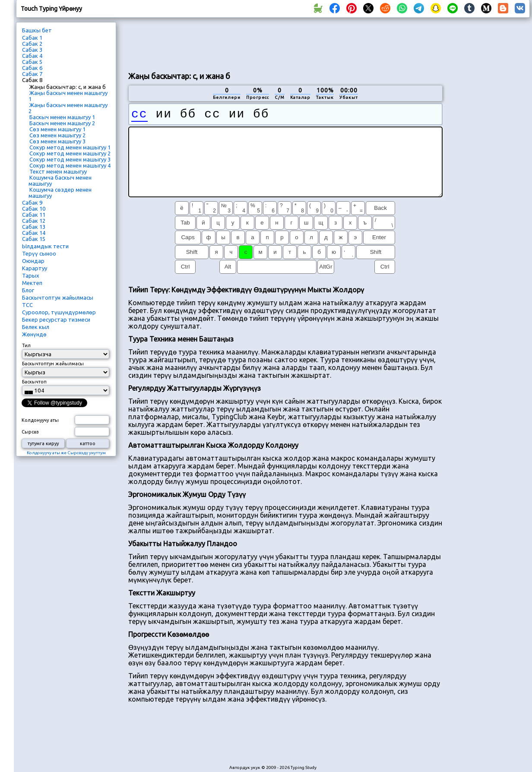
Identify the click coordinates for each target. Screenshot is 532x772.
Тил (26, 345)
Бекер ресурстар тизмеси (56, 320)
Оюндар (33, 261)
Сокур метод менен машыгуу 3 (70, 159)
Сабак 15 (34, 239)
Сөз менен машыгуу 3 (57, 141)
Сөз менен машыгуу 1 (57, 129)
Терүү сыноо (39, 253)
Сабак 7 (32, 74)
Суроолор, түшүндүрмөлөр (59, 312)
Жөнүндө (34, 334)
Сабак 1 (32, 38)
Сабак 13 (34, 227)
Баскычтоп (34, 382)
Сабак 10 (34, 209)
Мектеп (32, 283)
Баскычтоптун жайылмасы (58, 297)
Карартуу (35, 268)
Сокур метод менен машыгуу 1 (70, 147)
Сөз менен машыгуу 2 (57, 135)
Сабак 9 (32, 202)
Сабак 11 (34, 215)
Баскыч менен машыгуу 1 (62, 117)
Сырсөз (30, 432)
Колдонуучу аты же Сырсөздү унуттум (66, 453)
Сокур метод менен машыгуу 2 (70, 153)
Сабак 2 (32, 44)
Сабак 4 (32, 56)
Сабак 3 (32, 50)
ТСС (27, 305)
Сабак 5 (32, 62)
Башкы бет (37, 30)
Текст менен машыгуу (58, 171)
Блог (28, 290)
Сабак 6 (32, 68)
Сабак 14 (34, 233)
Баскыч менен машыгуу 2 (62, 123)
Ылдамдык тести (45, 246)
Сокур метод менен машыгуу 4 (70, 165)
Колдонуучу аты (40, 420)
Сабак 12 (34, 221)
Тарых (31, 275)
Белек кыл (36, 327)
